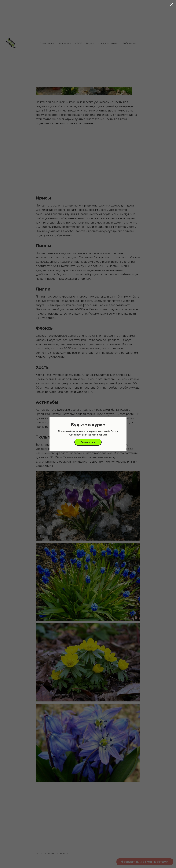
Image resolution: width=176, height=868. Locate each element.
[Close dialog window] (172, 4)
